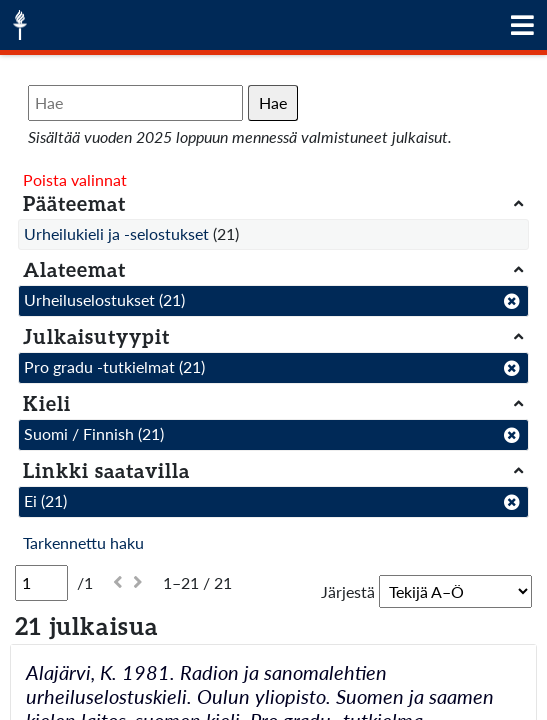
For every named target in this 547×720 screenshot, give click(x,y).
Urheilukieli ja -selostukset (116, 233)
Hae (273, 102)
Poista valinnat (75, 179)
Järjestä (348, 591)
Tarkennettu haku (83, 542)
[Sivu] (41, 583)
